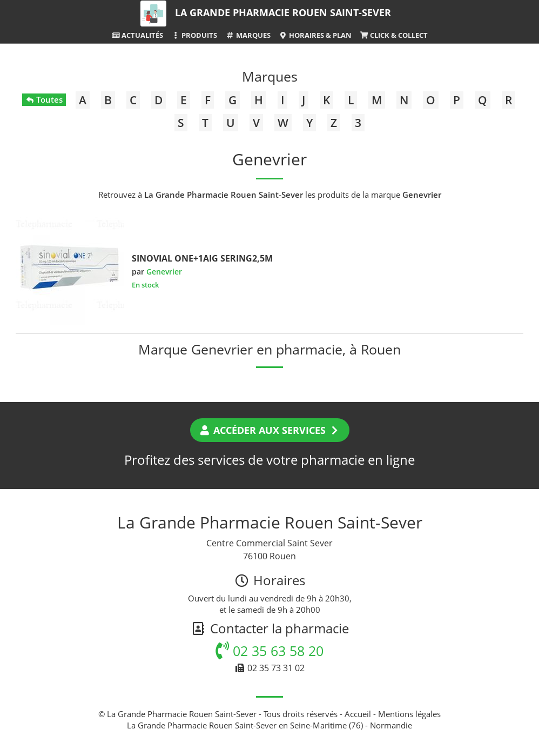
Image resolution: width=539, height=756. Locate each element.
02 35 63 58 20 (269, 651)
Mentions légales (409, 714)
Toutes (44, 99)
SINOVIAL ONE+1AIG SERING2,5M (202, 258)
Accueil (358, 714)
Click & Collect (394, 35)
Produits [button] (194, 35)
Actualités (137, 35)
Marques (248, 35)
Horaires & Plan (315, 35)
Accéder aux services (270, 430)
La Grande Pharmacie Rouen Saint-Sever (283, 12)
